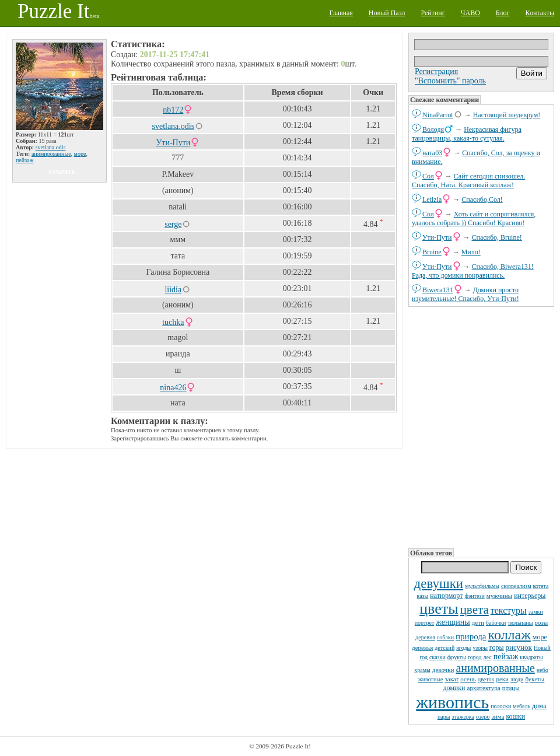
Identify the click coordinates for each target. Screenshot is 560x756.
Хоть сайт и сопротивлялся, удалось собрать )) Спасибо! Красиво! (474, 218)
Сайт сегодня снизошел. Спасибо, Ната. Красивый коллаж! (468, 181)
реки (502, 679)
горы (497, 647)
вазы (423, 596)
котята (541, 586)
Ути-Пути (437, 237)
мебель (521, 706)
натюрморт (446, 596)
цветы (439, 609)
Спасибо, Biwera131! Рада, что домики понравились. (473, 271)
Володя (433, 129)
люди (517, 679)
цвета (475, 610)
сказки (437, 657)
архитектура (484, 688)
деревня (425, 637)
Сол (428, 176)
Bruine (432, 252)
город (475, 657)
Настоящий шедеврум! (507, 115)
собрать (62, 172)
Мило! (471, 252)
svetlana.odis (51, 147)
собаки (445, 637)
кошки (515, 716)
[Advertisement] (481, 426)
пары (444, 717)
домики (454, 688)
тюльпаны (520, 623)
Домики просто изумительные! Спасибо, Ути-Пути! (466, 294)
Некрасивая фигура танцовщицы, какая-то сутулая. (467, 134)
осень (468, 679)
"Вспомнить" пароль (450, 81)
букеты (535, 679)
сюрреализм (516, 586)
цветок (486, 679)
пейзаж (506, 657)
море (540, 637)
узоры (480, 648)
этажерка (463, 717)
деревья (422, 647)
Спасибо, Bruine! (497, 237)
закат (452, 679)
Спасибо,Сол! (482, 199)
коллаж (510, 635)
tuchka (173, 322)
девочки (443, 670)
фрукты (457, 657)
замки (536, 612)
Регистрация (436, 71)
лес (488, 657)
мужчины (499, 596)
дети (478, 622)
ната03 (432, 153)
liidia (173, 290)
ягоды (463, 648)
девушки (438, 584)
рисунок (519, 647)
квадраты (531, 657)
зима (498, 716)
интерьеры (530, 596)
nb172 (173, 110)
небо (542, 670)
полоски (501, 706)
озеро (483, 717)
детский (444, 648)
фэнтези (474, 596)
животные (431, 679)
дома (539, 706)
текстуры (509, 610)
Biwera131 (438, 290)
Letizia (432, 199)
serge (173, 224)
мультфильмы (482, 586)
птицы (511, 688)
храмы (422, 670)
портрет (425, 623)
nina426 (173, 388)
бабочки (496, 623)
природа (471, 636)
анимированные (495, 668)
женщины (453, 622)
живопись (452, 702)
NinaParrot (438, 115)
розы (541, 622)
